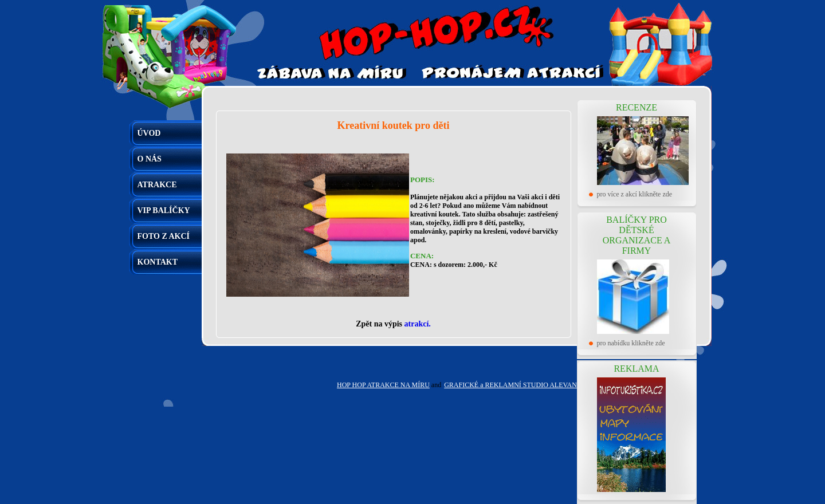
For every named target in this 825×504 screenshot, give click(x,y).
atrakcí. (418, 324)
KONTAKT (158, 262)
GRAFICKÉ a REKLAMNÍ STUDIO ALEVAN (510, 385)
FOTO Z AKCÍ (164, 236)
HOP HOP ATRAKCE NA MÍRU (383, 385)
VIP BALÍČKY (164, 210)
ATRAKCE (157, 185)
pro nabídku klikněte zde (631, 343)
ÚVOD (149, 133)
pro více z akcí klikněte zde (635, 194)
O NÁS (150, 159)
